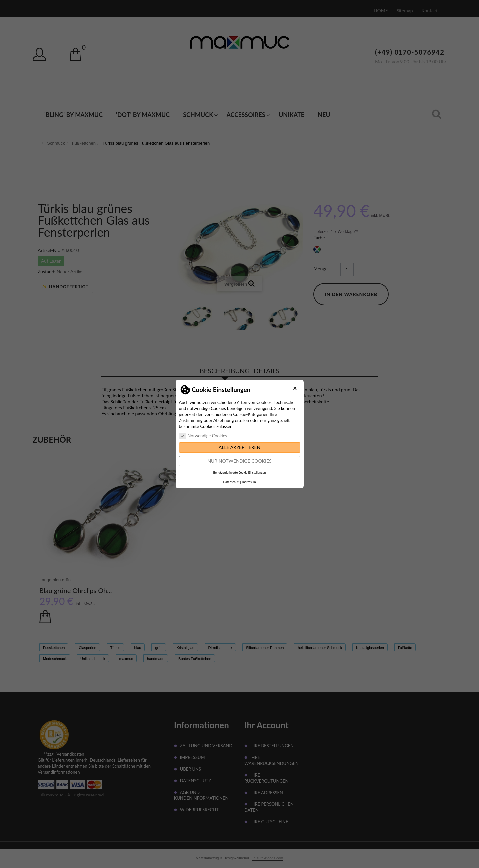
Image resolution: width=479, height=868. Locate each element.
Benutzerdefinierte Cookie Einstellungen (240, 472)
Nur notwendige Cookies (239, 461)
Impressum (249, 482)
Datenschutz (232, 482)
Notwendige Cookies (203, 436)
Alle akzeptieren (240, 447)
